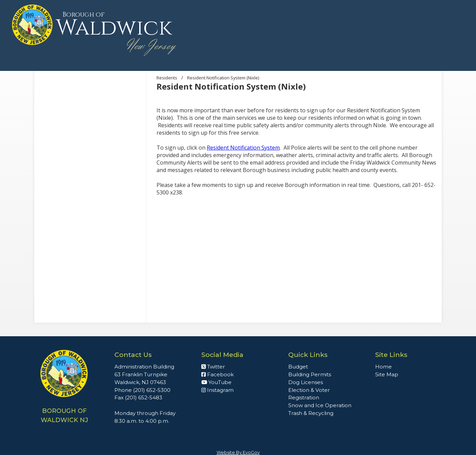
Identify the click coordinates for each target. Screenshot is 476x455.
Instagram (217, 390)
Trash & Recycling (311, 413)
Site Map (387, 374)
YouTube (216, 382)
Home (383, 367)
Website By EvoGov (238, 452)
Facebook (217, 374)
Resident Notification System (243, 148)
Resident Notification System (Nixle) (223, 78)
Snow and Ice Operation (320, 405)
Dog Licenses (306, 382)
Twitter (213, 367)
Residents (167, 78)
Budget (298, 367)
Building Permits (310, 374)
